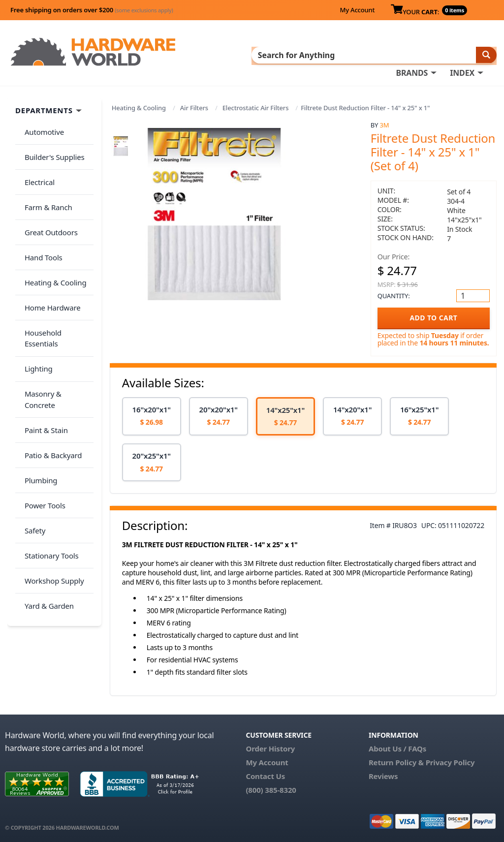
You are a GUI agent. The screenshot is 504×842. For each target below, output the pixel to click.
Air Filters (194, 106)
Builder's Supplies (51, 146)
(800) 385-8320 (271, 787)
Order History (270, 746)
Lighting (35, 302)
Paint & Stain (43, 341)
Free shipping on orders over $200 (92, 10)
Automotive (41, 127)
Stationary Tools (48, 438)
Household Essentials (57, 282)
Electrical (36, 166)
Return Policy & (396, 760)
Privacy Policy (450, 760)
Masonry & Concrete (56, 321)
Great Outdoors (48, 205)
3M (384, 123)
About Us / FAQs (397, 746)
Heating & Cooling (139, 106)
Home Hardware (49, 263)
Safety (31, 418)
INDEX (462, 55)
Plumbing (37, 379)
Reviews (383, 774)
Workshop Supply (51, 457)
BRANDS (412, 55)
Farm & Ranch (45, 185)
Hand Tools (40, 224)
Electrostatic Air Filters (256, 106)
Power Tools (42, 399)
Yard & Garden (46, 477)
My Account (357, 10)
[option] (152, 414)
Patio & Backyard (50, 360)
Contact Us (265, 774)
